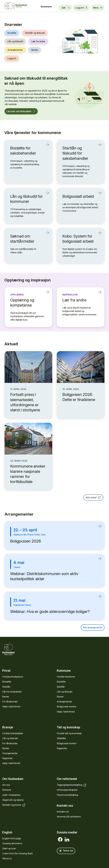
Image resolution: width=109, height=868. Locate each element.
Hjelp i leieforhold (11, 707)
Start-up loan (9, 848)
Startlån (6, 687)
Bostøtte (12, 33)
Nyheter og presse (14, 805)
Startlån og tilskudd (35, 33)
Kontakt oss (63, 812)
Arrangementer (15, 50)
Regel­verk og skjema (13, 800)
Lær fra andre (38, 41)
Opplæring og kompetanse (27, 302)
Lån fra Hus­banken (12, 692)
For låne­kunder (10, 702)
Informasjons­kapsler (67, 790)
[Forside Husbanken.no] (19, 6)
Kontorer (7, 790)
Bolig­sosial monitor (67, 707)
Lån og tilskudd (15, 41)
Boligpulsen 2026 (26, 541)
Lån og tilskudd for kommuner (27, 199)
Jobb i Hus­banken (11, 795)
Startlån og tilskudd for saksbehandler (79, 153)
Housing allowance (12, 843)
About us (7, 858)
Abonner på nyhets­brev (69, 817)
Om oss (6, 785)
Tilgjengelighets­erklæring (72, 785)
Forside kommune (66, 677)
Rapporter (7, 758)
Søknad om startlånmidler (27, 239)
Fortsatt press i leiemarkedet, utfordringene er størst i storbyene (25, 402)
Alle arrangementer (93, 627)
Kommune (46, 7)
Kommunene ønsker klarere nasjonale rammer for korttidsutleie (28, 474)
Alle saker (93, 497)
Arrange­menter (64, 702)
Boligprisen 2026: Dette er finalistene (79, 397)
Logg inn (12, 58)
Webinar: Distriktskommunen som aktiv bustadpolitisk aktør (44, 576)
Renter (35, 50)
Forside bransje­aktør (13, 733)
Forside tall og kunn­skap (69, 733)
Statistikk (61, 738)
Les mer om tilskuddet (21, 111)
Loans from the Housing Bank (18, 853)
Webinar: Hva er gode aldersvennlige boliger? (50, 612)
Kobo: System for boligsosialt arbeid (79, 239)
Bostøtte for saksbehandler (27, 150)
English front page (12, 838)
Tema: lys (66, 851)
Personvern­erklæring (67, 795)
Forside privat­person (13, 677)
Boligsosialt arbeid (79, 196)
